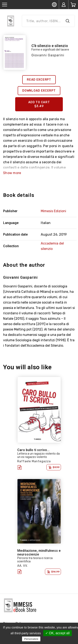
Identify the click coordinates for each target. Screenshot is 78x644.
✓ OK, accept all (58, 633)
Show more (12, 173)
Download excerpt (39, 91)
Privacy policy (51, 639)
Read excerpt (39, 80)
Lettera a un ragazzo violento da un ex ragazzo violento (38, 455)
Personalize (31, 639)
